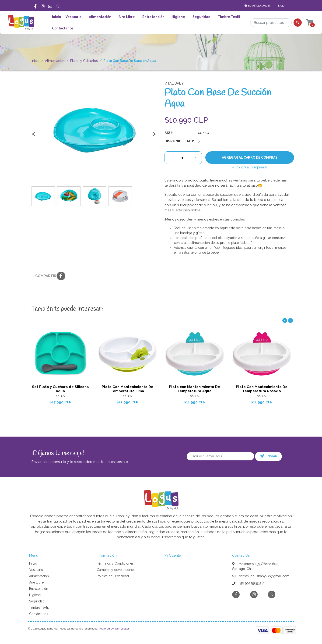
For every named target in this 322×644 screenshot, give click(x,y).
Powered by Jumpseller (114, 629)
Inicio (56, 17)
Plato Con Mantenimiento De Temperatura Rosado (262, 389)
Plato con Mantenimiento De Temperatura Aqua (194, 389)
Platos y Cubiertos (84, 61)
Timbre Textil (229, 17)
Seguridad (201, 17)
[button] (258, 6)
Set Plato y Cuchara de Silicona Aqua (60, 389)
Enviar (268, 456)
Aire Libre (127, 17)
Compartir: (44, 276)
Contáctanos (63, 28)
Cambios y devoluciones (116, 570)
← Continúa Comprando (250, 167)
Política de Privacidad (113, 576)
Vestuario (73, 17)
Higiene (178, 17)
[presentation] (34, 136)
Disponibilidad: (179, 141)
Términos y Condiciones (115, 563)
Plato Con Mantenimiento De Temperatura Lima (128, 389)
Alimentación (100, 17)
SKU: (169, 133)
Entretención (153, 17)
